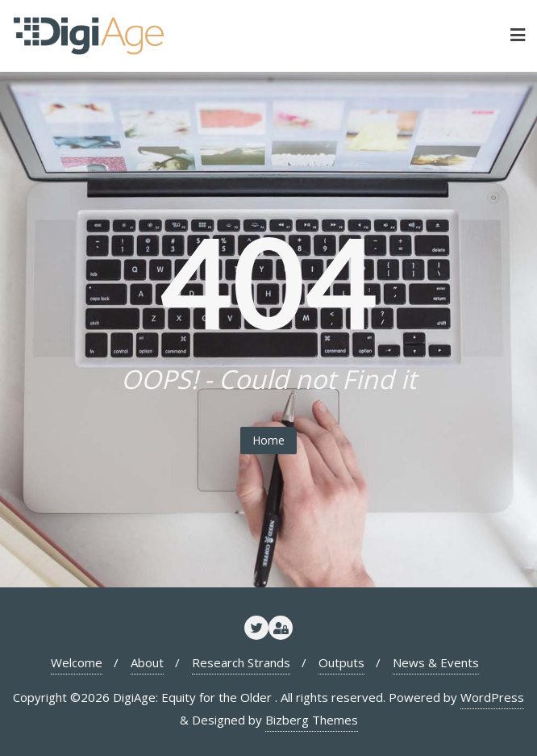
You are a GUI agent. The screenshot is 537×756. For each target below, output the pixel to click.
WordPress (492, 697)
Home (268, 440)
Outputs (341, 662)
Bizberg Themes (312, 720)
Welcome (77, 662)
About (147, 662)
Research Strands (241, 662)
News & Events (436, 662)
